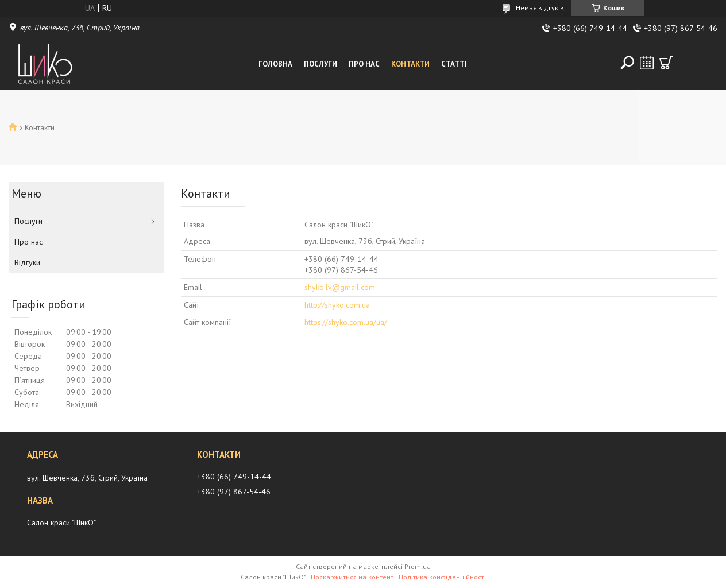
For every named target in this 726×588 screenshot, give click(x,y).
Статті (454, 64)
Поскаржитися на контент (352, 577)
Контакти (410, 64)
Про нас (364, 64)
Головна (275, 64)
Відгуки (27, 262)
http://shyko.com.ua (337, 305)
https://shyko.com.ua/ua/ (346, 322)
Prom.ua (418, 566)
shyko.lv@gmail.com (340, 287)
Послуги (320, 64)
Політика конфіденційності (442, 577)
